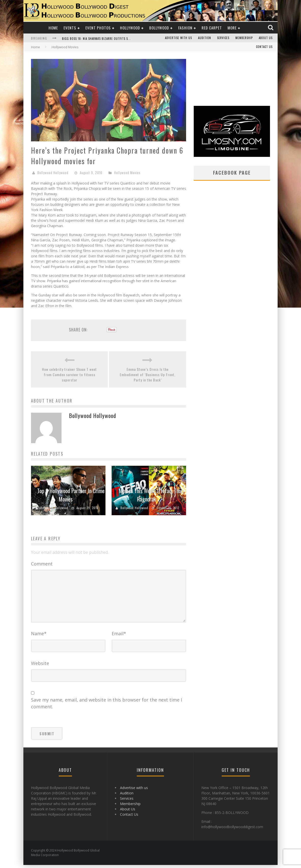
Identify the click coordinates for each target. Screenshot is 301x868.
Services (223, 38)
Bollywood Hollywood (53, 173)
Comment (42, 564)
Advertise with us (178, 38)
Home (53, 28)
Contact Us (264, 47)
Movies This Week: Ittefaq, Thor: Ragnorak (151, 495)
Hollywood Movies (127, 173)
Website (40, 666)
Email (119, 637)
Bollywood (159, 28)
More (232, 28)
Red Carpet (212, 28)
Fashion (185, 28)
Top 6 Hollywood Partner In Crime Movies (71, 495)
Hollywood (130, 28)
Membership (244, 38)
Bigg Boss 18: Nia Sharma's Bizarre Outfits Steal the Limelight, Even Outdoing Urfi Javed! (129, 39)
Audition (205, 38)
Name (39, 637)
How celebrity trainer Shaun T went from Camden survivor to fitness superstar (69, 374)
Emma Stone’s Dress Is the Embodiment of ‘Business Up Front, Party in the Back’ (148, 374)
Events (70, 28)
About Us (266, 38)
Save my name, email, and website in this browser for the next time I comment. (107, 706)
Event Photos (98, 28)
